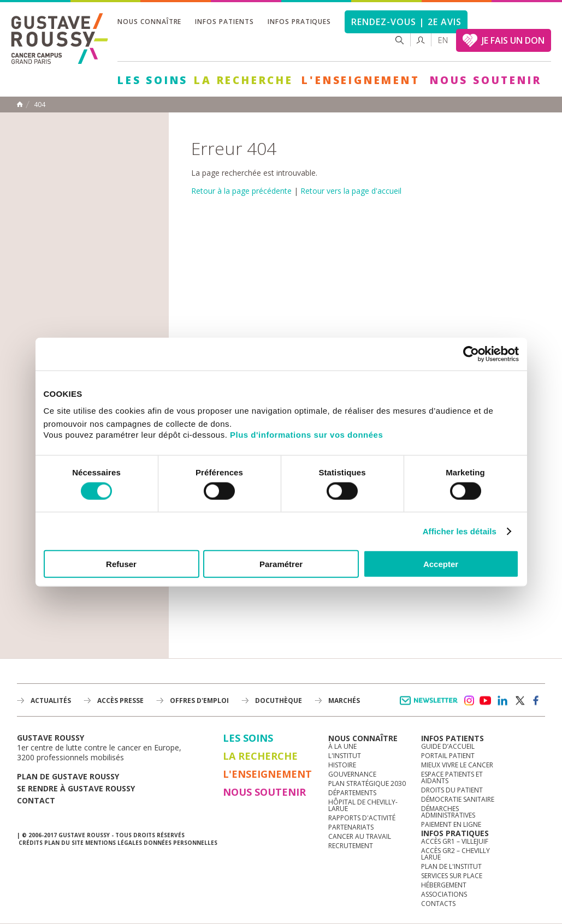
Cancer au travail (360, 836)
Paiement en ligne (451, 824)
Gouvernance (352, 774)
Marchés (344, 701)
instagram (469, 701)
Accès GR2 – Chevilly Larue (455, 854)
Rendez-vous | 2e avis (406, 22)
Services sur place (452, 876)
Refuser (121, 564)
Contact (36, 800)
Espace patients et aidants (452, 777)
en (443, 40)
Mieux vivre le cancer (457, 765)
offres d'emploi (199, 701)
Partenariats (351, 827)
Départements (352, 793)
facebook (536, 701)
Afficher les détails (460, 531)
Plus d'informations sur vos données (306, 435)
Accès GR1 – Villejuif (455, 841)
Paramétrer (281, 564)
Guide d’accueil (448, 746)
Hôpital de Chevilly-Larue (363, 805)
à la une (342, 746)
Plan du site (64, 843)
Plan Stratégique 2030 (367, 783)
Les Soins (153, 80)
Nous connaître (149, 22)
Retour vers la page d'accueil (351, 191)
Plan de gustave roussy (68, 776)
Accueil (20, 104)
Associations (444, 894)
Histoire (342, 765)
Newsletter (431, 706)
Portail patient (448, 756)
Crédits (31, 843)
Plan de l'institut (451, 866)
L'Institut (345, 756)
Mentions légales (114, 843)
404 (40, 105)
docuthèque (279, 701)
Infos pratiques (299, 22)
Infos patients (224, 22)
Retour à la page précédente (241, 191)
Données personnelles (181, 843)
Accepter (441, 564)
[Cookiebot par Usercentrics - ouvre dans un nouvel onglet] (471, 354)
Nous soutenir (486, 80)
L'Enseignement (360, 80)
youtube (486, 701)
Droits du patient (452, 790)
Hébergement (444, 885)
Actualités (51, 701)
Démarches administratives (448, 812)
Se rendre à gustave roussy (76, 788)
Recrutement (351, 846)
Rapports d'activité (362, 818)
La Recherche (244, 80)
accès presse (120, 701)
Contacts (438, 904)
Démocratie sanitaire (458, 799)
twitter (519, 701)
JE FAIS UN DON (513, 40)
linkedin (502, 701)
